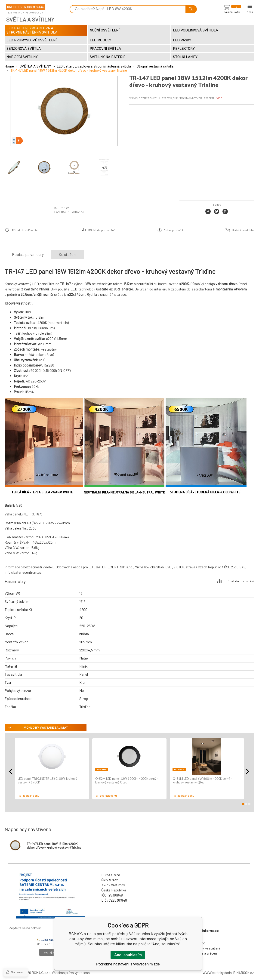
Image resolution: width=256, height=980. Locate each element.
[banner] (25, 9)
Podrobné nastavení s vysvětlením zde (128, 964)
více (219, 98)
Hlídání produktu (243, 230)
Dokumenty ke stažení (203, 948)
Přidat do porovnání (101, 230)
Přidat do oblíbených (26, 230)
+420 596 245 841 (51, 940)
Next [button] (247, 772)
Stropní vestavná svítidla (155, 66)
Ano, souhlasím (128, 955)
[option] (52, 769)
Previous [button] (11, 772)
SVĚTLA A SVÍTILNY (35, 66)
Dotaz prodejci (173, 230)
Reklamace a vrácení (202, 953)
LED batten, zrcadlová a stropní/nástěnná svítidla (94, 66)
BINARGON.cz (243, 973)
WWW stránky (213, 973)
